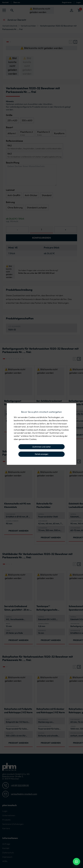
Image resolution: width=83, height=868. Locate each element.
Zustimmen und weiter (42, 447)
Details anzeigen (42, 454)
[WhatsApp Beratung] (76, 862)
